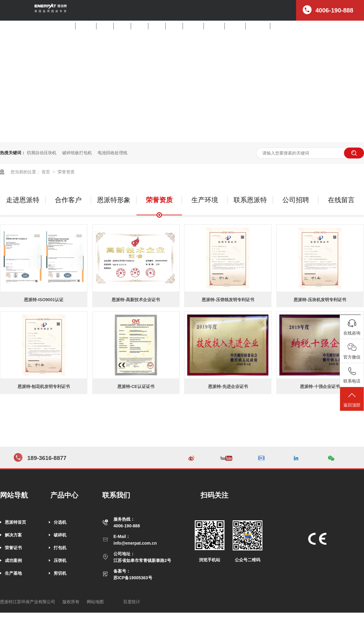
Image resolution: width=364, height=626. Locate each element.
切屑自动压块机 (42, 153)
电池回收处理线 (113, 153)
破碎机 (122, 26)
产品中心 (193, 26)
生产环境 (205, 200)
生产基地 (13, 573)
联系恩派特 (250, 200)
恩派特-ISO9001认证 (44, 300)
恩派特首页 (15, 522)
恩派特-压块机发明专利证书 (320, 300)
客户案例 (214, 26)
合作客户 (68, 200)
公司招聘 (281, 26)
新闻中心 (235, 26)
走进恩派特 (258, 26)
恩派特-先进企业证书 (228, 386)
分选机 (105, 26)
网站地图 (95, 602)
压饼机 (157, 26)
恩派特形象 (114, 200)
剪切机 (174, 26)
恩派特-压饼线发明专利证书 (228, 300)
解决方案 (86, 26)
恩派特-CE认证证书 (136, 386)
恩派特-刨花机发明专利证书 (44, 386)
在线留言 (341, 200)
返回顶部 (352, 399)
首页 (69, 26)
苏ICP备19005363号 (133, 578)
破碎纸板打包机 (77, 153)
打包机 (140, 26)
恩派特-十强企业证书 (320, 386)
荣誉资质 (66, 172)
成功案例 (13, 560)
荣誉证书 (13, 548)
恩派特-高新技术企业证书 (136, 300)
